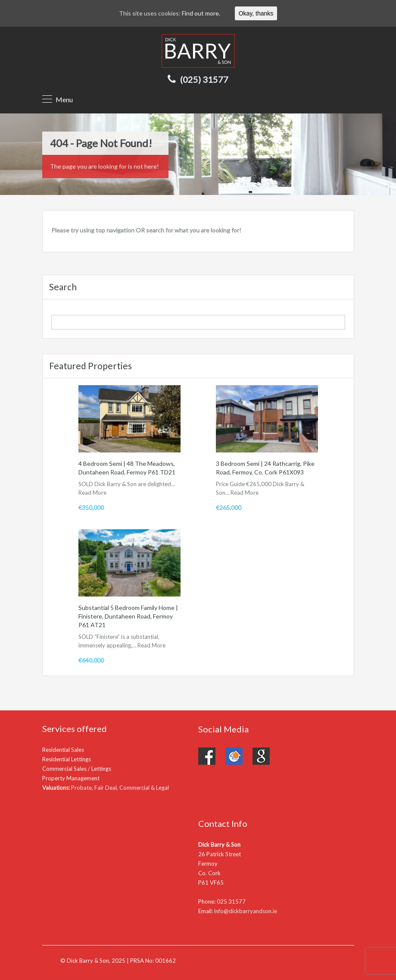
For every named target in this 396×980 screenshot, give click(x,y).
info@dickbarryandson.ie (246, 911)
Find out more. (201, 13)
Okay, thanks (256, 13)
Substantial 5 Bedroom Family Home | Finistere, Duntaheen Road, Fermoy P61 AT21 (128, 616)
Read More (92, 493)
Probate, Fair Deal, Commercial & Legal (106, 788)
